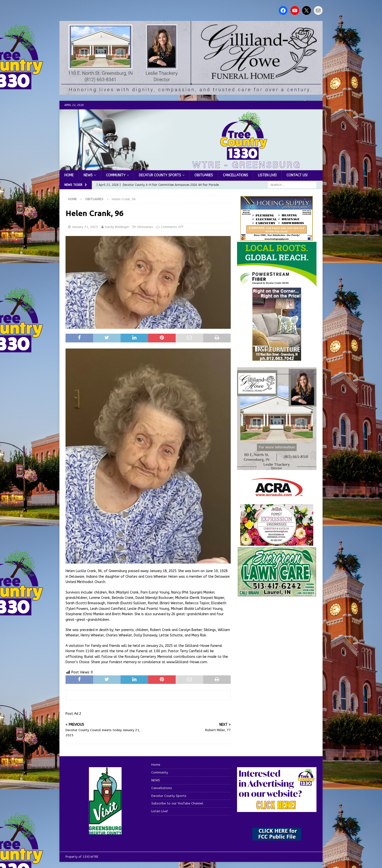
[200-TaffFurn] (277, 358)
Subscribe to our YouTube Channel (177, 803)
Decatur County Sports (160, 175)
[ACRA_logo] (277, 494)
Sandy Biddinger (117, 227)
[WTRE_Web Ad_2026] (277, 284)
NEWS (88, 175)
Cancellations (235, 175)
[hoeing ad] (277, 238)
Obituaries (204, 175)
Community (116, 175)
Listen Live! (267, 175)
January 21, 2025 (85, 227)
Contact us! (297, 175)
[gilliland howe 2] (191, 92)
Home (69, 175)
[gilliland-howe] (277, 467)
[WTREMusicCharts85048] (277, 543)
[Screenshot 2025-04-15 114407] (277, 594)
